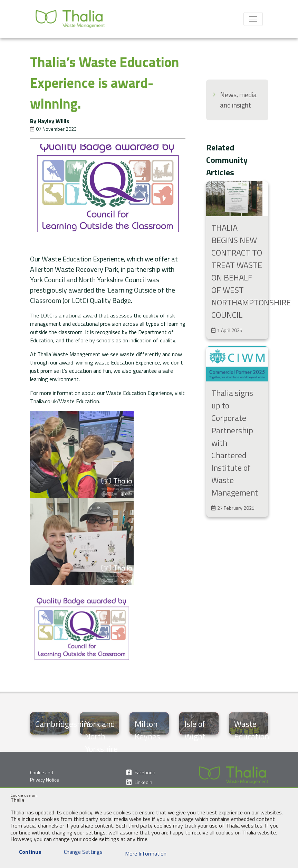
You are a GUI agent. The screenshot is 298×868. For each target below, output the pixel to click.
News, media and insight (238, 100)
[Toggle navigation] (253, 19)
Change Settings (79, 852)
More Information (141, 853)
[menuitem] (237, 100)
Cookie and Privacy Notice (45, 776)
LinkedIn (143, 782)
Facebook (145, 772)
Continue (26, 852)
